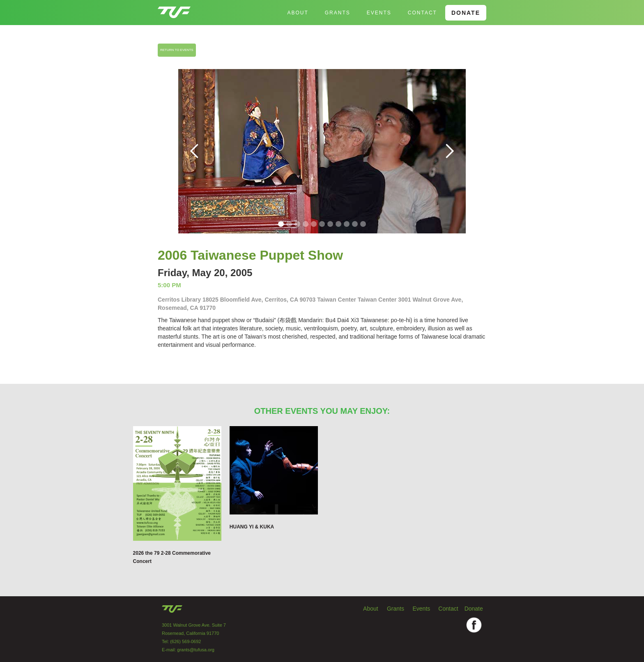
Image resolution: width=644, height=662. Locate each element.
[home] (174, 9)
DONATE (466, 13)
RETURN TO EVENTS (177, 50)
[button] (195, 151)
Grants (396, 609)
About (298, 13)
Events (422, 609)
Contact (422, 13)
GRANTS (338, 13)
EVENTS (379, 13)
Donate (474, 609)
